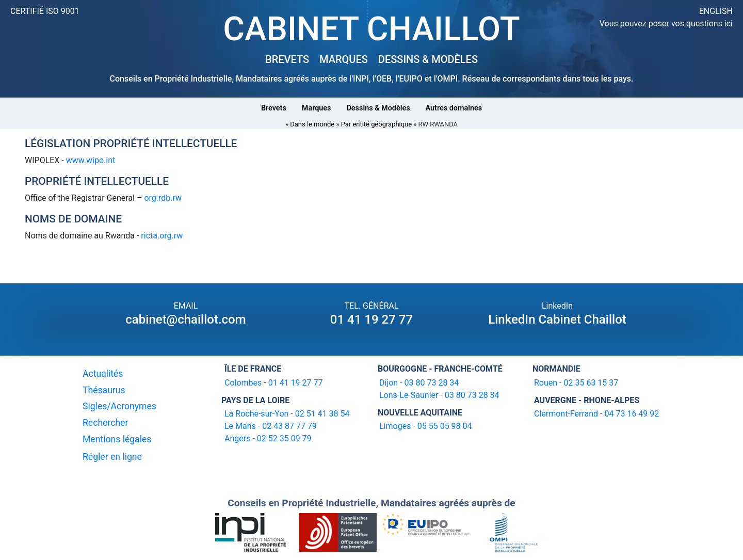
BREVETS (287, 59)
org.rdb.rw (163, 198)
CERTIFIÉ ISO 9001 (45, 11)
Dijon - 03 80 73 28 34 (419, 383)
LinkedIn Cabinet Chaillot (557, 319)
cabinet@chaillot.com (185, 319)
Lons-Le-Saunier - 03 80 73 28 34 (439, 395)
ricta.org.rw (162, 236)
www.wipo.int (91, 160)
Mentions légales (117, 439)
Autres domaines (454, 108)
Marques (317, 108)
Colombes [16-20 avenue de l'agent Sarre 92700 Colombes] (243, 383)
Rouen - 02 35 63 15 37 (576, 383)
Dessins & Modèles (378, 108)
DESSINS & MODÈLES (428, 59)
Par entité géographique (376, 124)
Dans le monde (312, 124)
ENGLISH (716, 11)
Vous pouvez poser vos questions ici (666, 23)
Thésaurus (104, 390)
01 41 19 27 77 (372, 319)
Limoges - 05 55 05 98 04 (426, 426)
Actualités (103, 374)
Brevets (274, 108)
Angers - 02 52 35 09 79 (268, 438)
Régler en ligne (112, 457)
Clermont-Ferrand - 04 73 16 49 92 (596, 414)
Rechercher (105, 423)
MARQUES (344, 59)
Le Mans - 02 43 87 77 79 (271, 426)
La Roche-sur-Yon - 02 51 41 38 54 (287, 414)
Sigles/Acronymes (119, 406)
